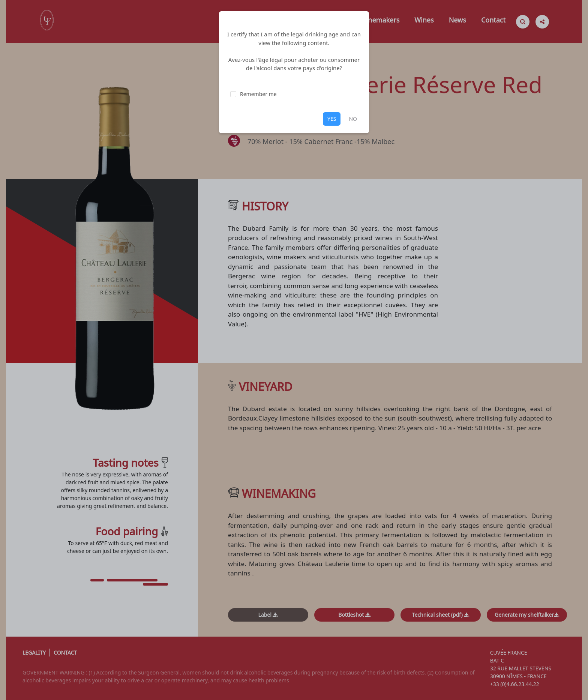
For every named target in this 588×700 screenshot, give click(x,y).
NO (353, 119)
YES (332, 119)
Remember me (258, 94)
